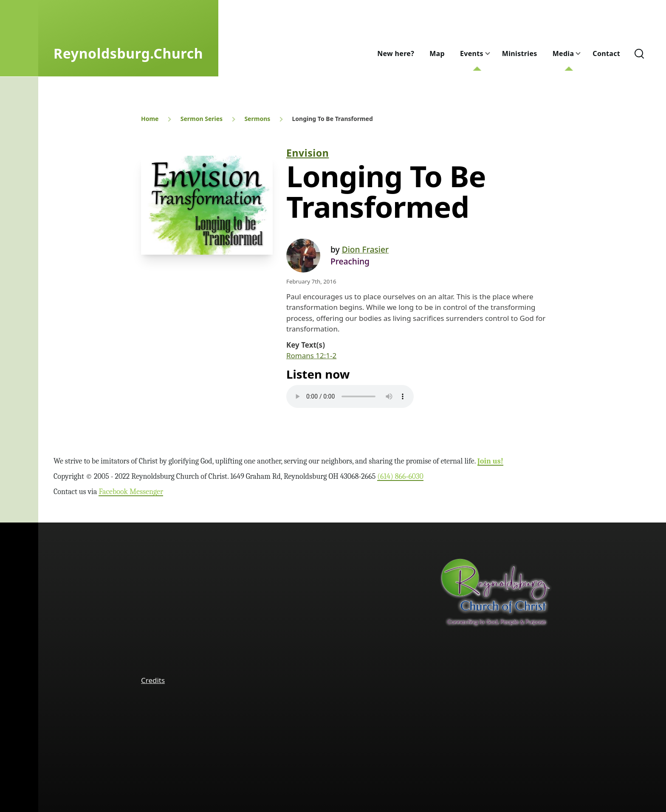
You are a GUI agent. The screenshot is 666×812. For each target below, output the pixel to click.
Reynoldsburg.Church (128, 53)
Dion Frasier (365, 249)
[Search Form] (639, 53)
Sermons (257, 119)
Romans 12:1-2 (311, 355)
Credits (153, 680)
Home (150, 119)
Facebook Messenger (131, 492)
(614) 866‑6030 (400, 476)
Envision (308, 153)
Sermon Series (202, 119)
